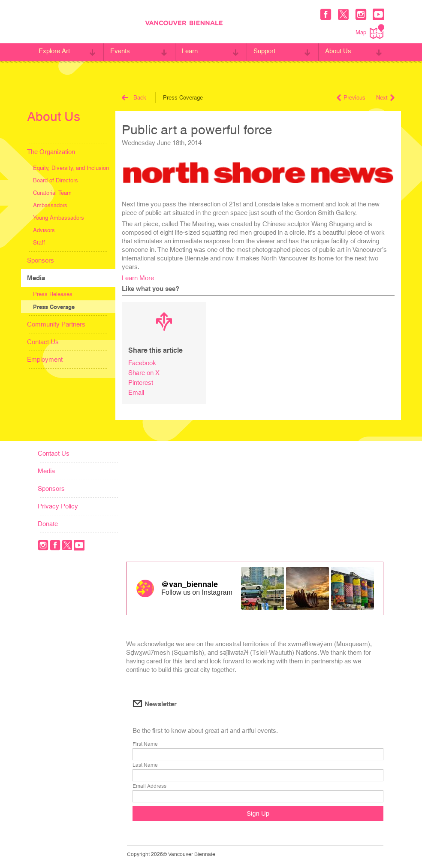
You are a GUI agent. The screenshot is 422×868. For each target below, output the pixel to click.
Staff (39, 243)
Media (36, 278)
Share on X (144, 373)
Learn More (138, 278)
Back (134, 98)
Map (370, 32)
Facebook (142, 363)
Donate (48, 524)
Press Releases (53, 294)
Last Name (145, 765)
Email (136, 392)
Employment (45, 359)
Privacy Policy (58, 506)
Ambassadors (50, 205)
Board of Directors (56, 180)
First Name (145, 744)
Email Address (149, 786)
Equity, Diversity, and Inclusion (71, 168)
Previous (351, 98)
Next (385, 98)
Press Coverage (54, 307)
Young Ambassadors (59, 218)
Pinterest (141, 383)
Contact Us (43, 342)
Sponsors (41, 260)
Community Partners (56, 324)
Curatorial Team (52, 193)
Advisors (44, 230)
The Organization (51, 152)
